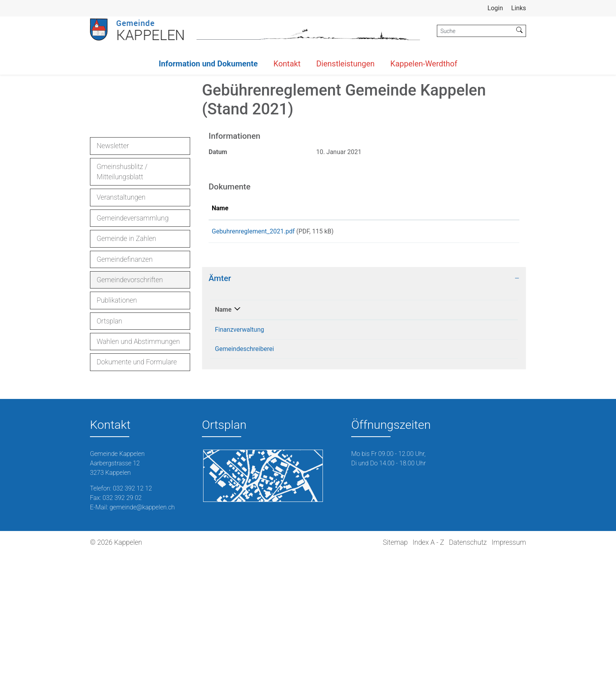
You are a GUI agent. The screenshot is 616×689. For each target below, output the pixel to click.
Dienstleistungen (346, 64)
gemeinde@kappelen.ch (435, 487)
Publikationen (117, 435)
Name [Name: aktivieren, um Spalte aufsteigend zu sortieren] (220, 343)
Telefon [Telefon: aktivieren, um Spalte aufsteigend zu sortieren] (334, 447)
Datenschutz (468, 678)
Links (519, 8)
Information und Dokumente (208, 64)
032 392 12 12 (343, 468)
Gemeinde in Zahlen (126, 374)
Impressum (509, 678)
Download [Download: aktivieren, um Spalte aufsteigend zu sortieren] (466, 343)
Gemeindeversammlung (133, 353)
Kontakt (287, 64)
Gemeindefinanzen (125, 394)
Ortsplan (109, 456)
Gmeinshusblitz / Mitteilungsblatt (122, 307)
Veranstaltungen (121, 333)
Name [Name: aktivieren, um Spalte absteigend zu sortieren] (223, 447)
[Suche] (475, 31)
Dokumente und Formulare (137, 497)
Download (484, 368)
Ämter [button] (220, 416)
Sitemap (395, 678)
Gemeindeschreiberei (244, 487)
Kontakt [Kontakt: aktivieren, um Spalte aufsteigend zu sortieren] (412, 447)
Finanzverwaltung (239, 468)
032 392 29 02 (122, 633)
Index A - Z (428, 678)
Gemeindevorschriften (130, 417)
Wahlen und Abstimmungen (138, 477)
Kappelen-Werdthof (424, 64)
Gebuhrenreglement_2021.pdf (253, 367)
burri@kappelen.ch (428, 468)
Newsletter (113, 281)
